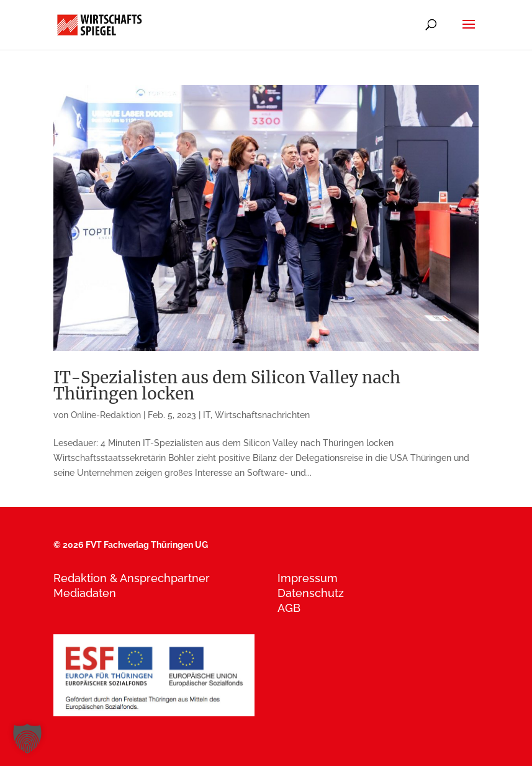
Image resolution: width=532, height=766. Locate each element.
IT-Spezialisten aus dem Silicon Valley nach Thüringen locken (227, 385)
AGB (289, 608)
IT (207, 415)
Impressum (308, 578)
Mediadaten (85, 593)
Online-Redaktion (106, 415)
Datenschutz (311, 593)
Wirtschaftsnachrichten (262, 415)
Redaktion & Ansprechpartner (132, 578)
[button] (27, 739)
